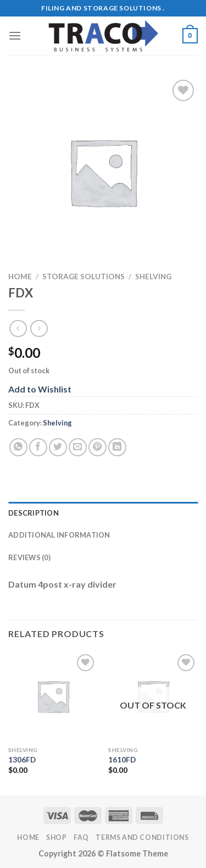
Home (20, 277)
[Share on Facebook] (38, 447)
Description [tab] (34, 513)
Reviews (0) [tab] (29, 557)
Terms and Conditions (142, 837)
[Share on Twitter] (58, 447)
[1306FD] (53, 696)
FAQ (81, 837)
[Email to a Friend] (78, 447)
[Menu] (15, 35)
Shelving (153, 277)
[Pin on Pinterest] (98, 447)
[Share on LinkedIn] (117, 447)
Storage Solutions (83, 277)
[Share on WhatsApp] (18, 447)
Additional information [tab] (59, 535)
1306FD (22, 760)
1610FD (122, 760)
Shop (56, 837)
